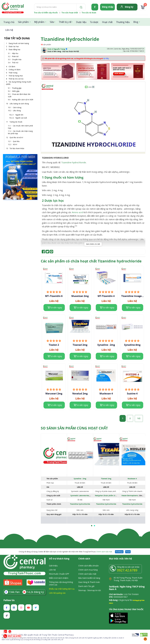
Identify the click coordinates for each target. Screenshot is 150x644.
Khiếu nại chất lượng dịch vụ (62, 589)
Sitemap (82, 590)
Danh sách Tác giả (86, 586)
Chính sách (84, 559)
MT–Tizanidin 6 (54, 296)
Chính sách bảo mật (104, 552)
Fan (12, 592)
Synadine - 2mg (106, 345)
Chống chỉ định (15, 70)
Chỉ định (12, 67)
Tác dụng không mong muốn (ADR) (19, 83)
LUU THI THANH (124, 594)
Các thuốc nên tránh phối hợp (20, 127)
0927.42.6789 (127, 570)
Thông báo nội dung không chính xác (61, 583)
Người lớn (19, 115)
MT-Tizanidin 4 (106, 296)
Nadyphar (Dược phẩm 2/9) (106, 495)
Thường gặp (17, 88)
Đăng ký (129, 7)
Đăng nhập (108, 7)
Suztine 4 (132, 394)
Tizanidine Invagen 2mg (132, 296)
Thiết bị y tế (65, 22)
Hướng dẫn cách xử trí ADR (23, 100)
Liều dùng (17, 111)
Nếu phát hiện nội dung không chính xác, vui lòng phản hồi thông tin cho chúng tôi (77, 58)
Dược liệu (81, 22)
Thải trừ (15, 63)
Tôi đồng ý (119, 552)
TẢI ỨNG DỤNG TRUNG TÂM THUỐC (126, 609)
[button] (92, 526)
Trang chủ (9, 22)
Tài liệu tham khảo (17, 148)
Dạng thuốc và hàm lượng (19, 43)
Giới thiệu (53, 566)
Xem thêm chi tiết (93, 244)
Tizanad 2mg (80, 345)
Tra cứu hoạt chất (70, 13)
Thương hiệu (123, 22)
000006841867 (118, 597)
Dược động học (15, 49)
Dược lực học (14, 46)
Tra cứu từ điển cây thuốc (46, 13)
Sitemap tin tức (94, 590)
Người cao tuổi (21, 118)
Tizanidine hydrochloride (74, 162)
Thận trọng (13, 73)
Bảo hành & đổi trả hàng (89, 578)
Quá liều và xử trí (17, 137)
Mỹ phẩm (39, 22)
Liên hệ (9, 30)
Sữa (52, 22)
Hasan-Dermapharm (130, 495)
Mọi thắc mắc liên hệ (120, 559)
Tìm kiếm (34, 3)
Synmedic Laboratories (80, 495)
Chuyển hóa (17, 59)
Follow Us (9, 600)
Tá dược (94, 22)
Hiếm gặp (16, 91)
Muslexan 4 (106, 394)
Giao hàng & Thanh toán (89, 582)
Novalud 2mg (80, 394)
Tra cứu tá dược (89, 13)
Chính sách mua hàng (88, 570)
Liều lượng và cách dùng (19, 104)
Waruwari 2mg (54, 394)
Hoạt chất (107, 22)
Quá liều (16, 141)
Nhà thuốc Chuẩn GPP (59, 574)
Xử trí (15, 144)
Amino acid (77, 212)
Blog (136, 22)
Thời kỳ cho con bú (16, 79)
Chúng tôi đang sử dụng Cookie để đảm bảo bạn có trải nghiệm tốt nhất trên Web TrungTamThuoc (65, 552)
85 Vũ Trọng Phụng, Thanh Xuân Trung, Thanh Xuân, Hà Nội (128, 579)
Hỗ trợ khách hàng (59, 559)
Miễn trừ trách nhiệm (59, 578)
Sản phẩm (23, 22)
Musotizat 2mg (80, 296)
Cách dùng (17, 107)
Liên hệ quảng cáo (57, 593)
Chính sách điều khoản (88, 566)
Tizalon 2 (54, 345)
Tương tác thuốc (16, 122)
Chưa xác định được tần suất (19, 95)
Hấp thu (15, 53)
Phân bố (15, 56)
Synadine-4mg (132, 345)
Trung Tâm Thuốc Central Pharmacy (58, 635)
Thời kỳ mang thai (16, 76)
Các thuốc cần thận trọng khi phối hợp (20, 132)
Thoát (128, 552)
